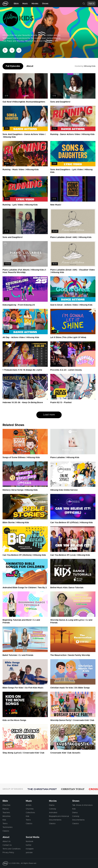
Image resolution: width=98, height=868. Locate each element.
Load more (49, 415)
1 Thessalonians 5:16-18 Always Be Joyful (22, 370)
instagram (30, 849)
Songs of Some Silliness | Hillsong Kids (21, 457)
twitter (29, 845)
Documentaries (55, 820)
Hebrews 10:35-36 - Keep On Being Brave (23, 402)
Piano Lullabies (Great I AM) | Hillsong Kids (71, 237)
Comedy (53, 809)
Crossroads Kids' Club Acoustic (65, 753)
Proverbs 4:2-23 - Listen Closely (66, 370)
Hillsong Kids (90, 66)
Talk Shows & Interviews (82, 805)
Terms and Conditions (12, 849)
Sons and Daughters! (60, 102)
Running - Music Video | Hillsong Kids (21, 170)
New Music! (56, 205)
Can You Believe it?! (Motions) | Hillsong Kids (24, 555)
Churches (6, 805)
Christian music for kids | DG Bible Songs (70, 688)
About (30, 66)
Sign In (91, 4)
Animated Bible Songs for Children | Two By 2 (25, 588)
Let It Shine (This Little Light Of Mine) (68, 337)
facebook (30, 841)
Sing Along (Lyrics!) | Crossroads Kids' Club (23, 753)
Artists (29, 805)
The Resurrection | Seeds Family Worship (70, 655)
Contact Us (7, 845)
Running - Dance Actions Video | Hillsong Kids (72, 134)
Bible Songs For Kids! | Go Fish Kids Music (23, 688)
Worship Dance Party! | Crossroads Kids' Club (72, 720)
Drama (52, 805)
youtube (29, 853)
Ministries (7, 816)
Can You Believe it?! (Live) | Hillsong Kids (70, 555)
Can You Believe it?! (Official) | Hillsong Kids (72, 523)
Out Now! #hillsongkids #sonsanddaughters (24, 102)
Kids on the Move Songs (14, 720)
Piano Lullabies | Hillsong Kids (65, 457)
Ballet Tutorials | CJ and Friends (18, 655)
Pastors (6, 809)
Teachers (6, 813)
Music (25, 4)
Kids (4, 820)
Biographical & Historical (59, 816)
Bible (16, 4)
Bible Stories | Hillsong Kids (16, 523)
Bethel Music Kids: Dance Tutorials (67, 588)
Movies (35, 4)
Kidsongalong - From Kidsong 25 (19, 305)
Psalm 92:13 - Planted (61, 402)
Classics (6, 831)
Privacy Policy (8, 853)
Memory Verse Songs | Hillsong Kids (20, 490)
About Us (7, 841)
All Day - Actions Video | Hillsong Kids (21, 337)
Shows (45, 4)
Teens (5, 824)
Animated (53, 813)
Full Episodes (13, 66)
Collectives (30, 813)
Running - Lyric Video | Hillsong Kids (20, 205)
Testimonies (8, 827)
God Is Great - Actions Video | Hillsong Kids (71, 305)
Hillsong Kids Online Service (64, 490)
